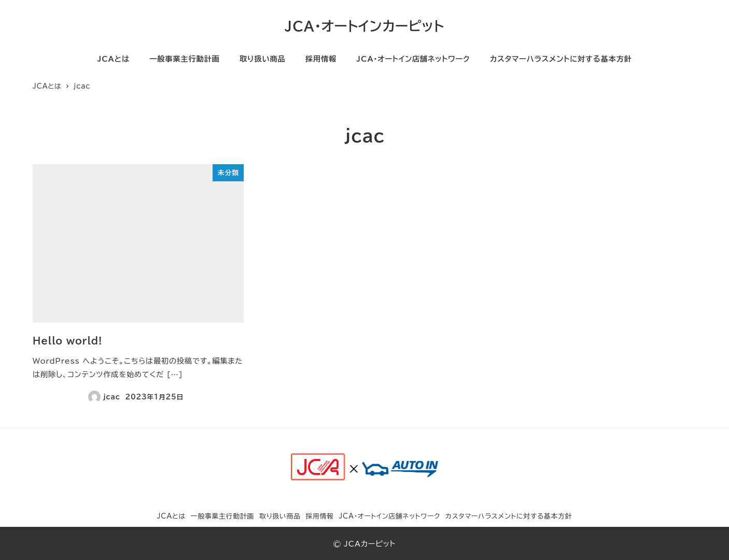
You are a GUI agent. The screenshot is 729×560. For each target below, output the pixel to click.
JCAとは (172, 516)
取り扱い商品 (280, 516)
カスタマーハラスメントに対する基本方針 (509, 516)
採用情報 (319, 516)
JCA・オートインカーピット (364, 26)
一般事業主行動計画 (222, 516)
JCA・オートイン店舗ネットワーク (389, 516)
